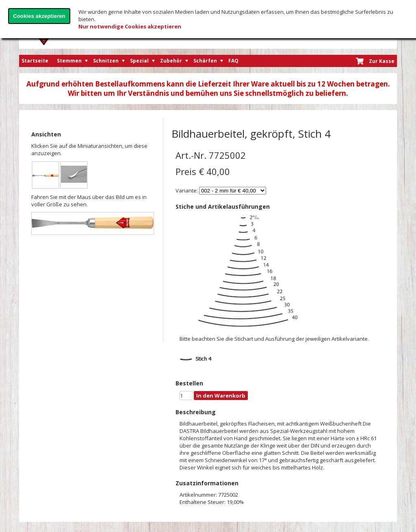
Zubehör (171, 61)
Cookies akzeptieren (39, 16)
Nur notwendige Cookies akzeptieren (130, 26)
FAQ (233, 61)
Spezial (139, 61)
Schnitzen (106, 61)
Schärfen (205, 61)
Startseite (35, 61)
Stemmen (69, 61)
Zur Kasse (382, 61)
